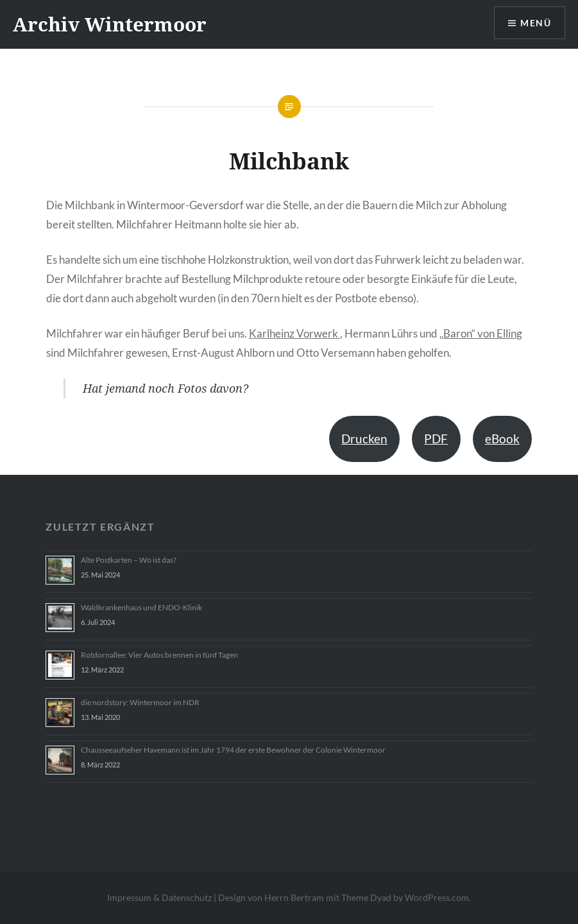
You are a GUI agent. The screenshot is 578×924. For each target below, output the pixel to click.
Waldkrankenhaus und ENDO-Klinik (141, 607)
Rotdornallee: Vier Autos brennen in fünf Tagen (159, 655)
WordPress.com (437, 897)
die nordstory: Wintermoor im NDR (140, 702)
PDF (436, 439)
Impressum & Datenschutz (159, 897)
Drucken (364, 439)
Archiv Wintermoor (110, 24)
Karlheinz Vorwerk (294, 333)
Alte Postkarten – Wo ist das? (129, 560)
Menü (536, 23)
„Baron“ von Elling (481, 333)
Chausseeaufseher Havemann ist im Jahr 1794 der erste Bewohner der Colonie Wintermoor (233, 750)
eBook (502, 439)
